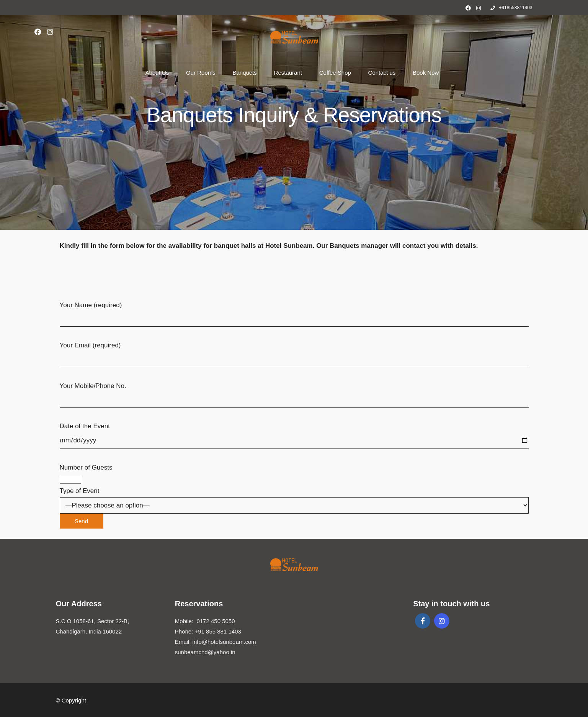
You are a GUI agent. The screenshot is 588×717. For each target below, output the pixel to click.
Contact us (382, 73)
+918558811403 (511, 8)
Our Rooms (201, 73)
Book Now (426, 73)
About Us (157, 73)
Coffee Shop (335, 73)
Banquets (244, 73)
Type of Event (294, 506)
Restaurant (288, 73)
